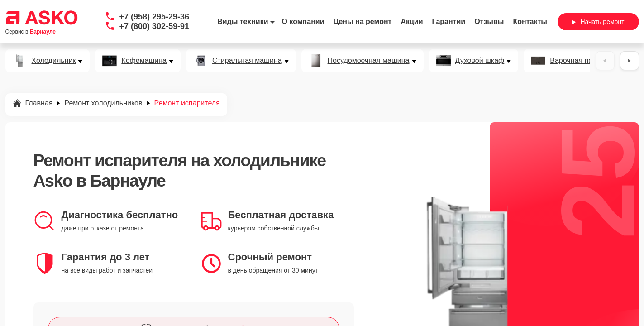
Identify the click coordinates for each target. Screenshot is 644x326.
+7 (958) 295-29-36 (155, 17)
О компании (303, 22)
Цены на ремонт (363, 22)
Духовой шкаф (480, 61)
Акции (412, 22)
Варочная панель (579, 61)
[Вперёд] (630, 61)
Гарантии (449, 22)
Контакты (530, 22)
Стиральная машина (247, 61)
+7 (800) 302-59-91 (155, 26)
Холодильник (54, 61)
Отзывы (489, 22)
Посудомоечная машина (369, 61)
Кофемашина (144, 61)
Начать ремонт (598, 22)
